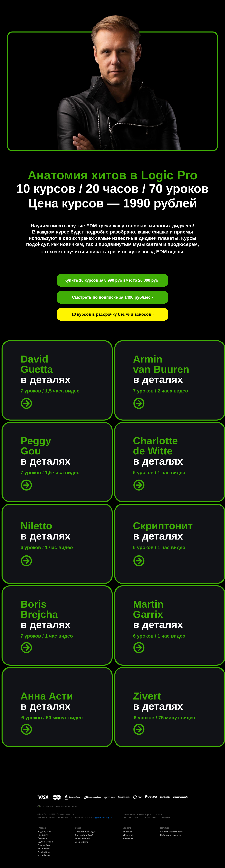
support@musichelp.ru (103, 817)
